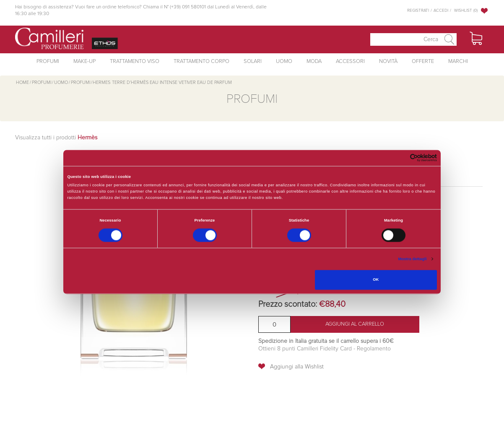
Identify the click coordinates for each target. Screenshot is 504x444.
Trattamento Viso (135, 61)
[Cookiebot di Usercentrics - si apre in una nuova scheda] (400, 158)
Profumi (48, 61)
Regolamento (373, 349)
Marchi (458, 61)
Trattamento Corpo (201, 61)
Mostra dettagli (413, 259)
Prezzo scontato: (288, 304)
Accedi (441, 10)
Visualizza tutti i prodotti (56, 138)
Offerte (423, 61)
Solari (253, 61)
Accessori (350, 61)
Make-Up (84, 61)
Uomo (284, 61)
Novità (388, 61)
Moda (314, 61)
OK (376, 280)
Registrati (418, 10)
